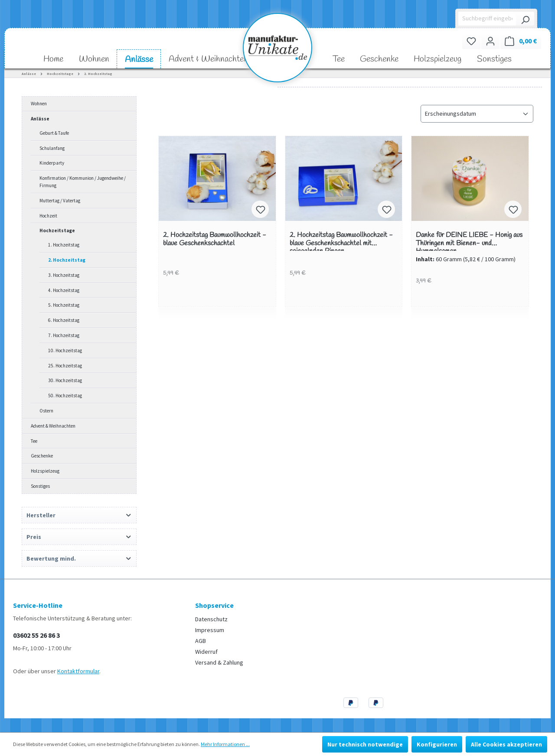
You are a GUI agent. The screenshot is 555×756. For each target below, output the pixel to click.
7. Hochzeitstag (64, 335)
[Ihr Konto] (490, 41)
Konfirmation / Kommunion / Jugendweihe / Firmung (83, 182)
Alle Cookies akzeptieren (506, 744)
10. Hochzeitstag (65, 350)
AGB (201, 641)
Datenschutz (211, 619)
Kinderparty (52, 163)
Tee (34, 441)
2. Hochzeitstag (67, 260)
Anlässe (40, 119)
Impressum (210, 630)
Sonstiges (40, 486)
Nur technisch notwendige (365, 744)
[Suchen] (525, 19)
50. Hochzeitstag (65, 396)
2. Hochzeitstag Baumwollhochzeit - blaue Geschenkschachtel (215, 239)
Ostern (46, 411)
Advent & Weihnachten (53, 426)
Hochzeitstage (57, 230)
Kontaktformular (78, 671)
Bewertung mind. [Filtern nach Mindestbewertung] (79, 558)
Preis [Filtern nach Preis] (79, 537)
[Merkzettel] (471, 41)
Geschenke (42, 456)
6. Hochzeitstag (64, 320)
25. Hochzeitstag (65, 366)
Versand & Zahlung (219, 662)
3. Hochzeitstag (64, 275)
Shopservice (214, 605)
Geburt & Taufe (54, 133)
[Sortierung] (477, 114)
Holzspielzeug (45, 471)
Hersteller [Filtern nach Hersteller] (79, 515)
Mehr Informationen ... (225, 744)
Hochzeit (48, 216)
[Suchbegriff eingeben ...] (488, 19)
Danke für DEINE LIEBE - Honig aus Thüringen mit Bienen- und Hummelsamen (469, 241)
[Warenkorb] (521, 41)
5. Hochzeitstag (64, 305)
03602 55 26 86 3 (36, 635)
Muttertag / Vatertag (60, 201)
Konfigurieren (437, 744)
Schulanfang (52, 148)
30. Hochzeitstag (65, 380)
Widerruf (206, 652)
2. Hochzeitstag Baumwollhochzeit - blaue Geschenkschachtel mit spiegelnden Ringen (341, 241)
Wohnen (39, 104)
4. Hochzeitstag (64, 290)
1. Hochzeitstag (64, 245)
